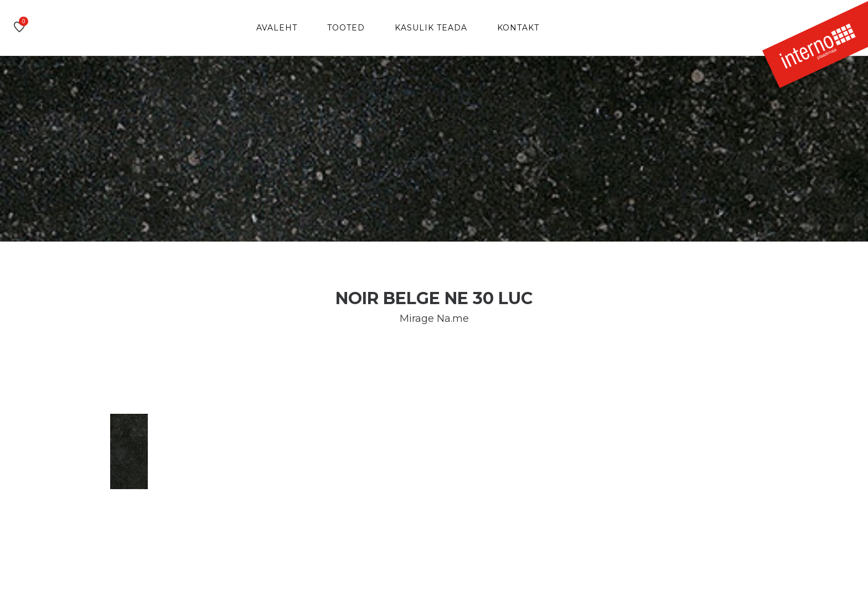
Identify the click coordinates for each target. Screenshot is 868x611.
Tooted (346, 28)
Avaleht (277, 28)
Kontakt (518, 28)
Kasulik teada (431, 28)
